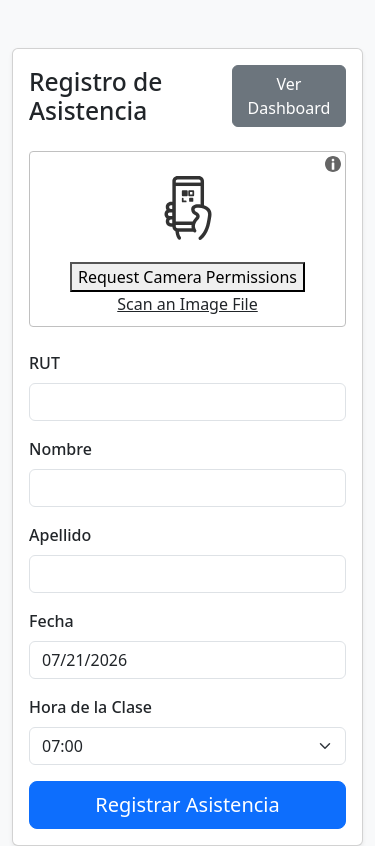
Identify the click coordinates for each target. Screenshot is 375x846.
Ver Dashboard (289, 96)
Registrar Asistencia (187, 804)
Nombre (60, 449)
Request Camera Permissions (187, 277)
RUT (44, 363)
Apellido (60, 535)
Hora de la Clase (90, 707)
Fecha (51, 621)
